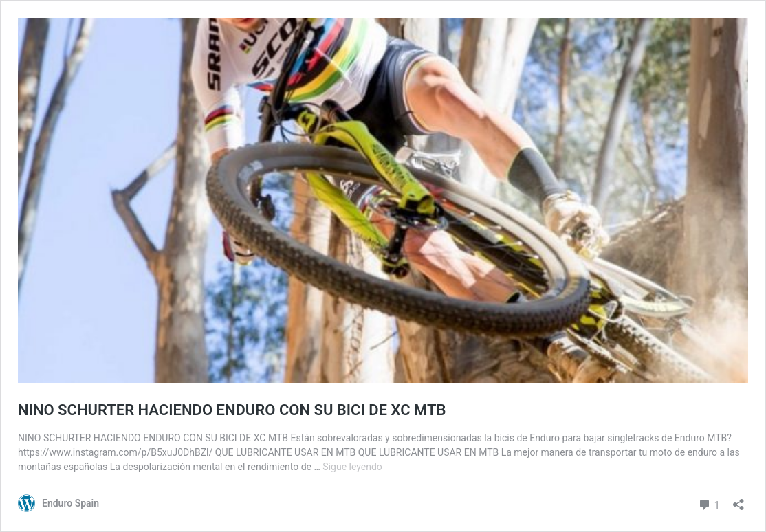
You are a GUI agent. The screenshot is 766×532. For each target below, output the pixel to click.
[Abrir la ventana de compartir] (738, 500)
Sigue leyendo (352, 467)
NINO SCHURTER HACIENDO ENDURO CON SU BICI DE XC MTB (232, 410)
